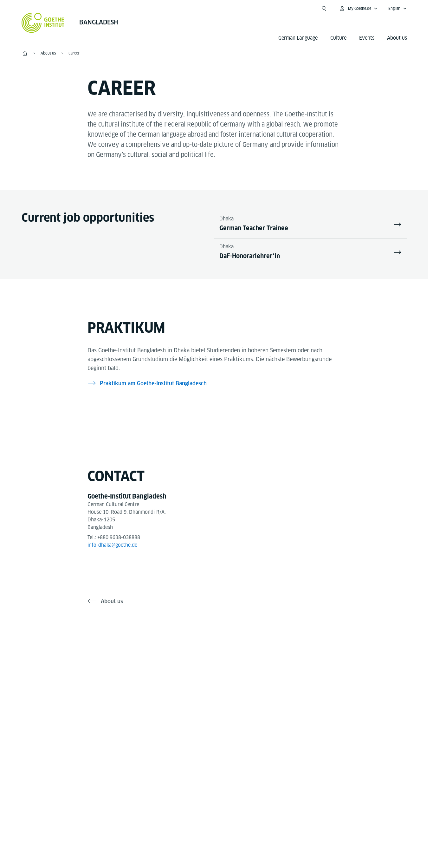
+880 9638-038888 (119, 538)
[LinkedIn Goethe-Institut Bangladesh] (245, 657)
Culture (338, 38)
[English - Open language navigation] (397, 9)
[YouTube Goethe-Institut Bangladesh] (224, 657)
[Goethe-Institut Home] (43, 23)
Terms (279, 839)
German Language (298, 38)
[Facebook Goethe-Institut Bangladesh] (184, 657)
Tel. (47, 763)
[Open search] (324, 9)
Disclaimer (207, 839)
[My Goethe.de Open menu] (358, 9)
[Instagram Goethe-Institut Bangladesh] (204, 657)
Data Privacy (246, 839)
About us (397, 38)
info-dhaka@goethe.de (113, 546)
